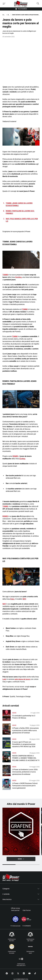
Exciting (22, 459)
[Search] (38, 4)
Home (4, 15)
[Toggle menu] (4, 4)
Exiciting (18, 277)
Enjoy (12, 599)
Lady (4, 679)
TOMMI (5, 275)
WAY (24, 599)
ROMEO (15, 456)
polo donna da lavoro (23, 679)
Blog (9, 15)
